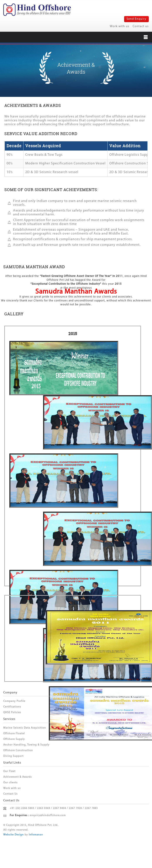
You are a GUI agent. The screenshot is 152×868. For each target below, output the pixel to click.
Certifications (12, 707)
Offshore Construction (18, 751)
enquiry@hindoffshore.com (48, 815)
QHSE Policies (12, 713)
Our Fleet (9, 771)
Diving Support (13, 756)
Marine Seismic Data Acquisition (25, 728)
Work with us (120, 26)
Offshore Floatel (14, 734)
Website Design (14, 835)
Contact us (141, 26)
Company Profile (14, 701)
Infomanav (36, 835)
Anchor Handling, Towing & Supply (26, 745)
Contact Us (10, 794)
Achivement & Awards (18, 777)
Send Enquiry (136, 19)
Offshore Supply (14, 739)
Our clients (10, 783)
